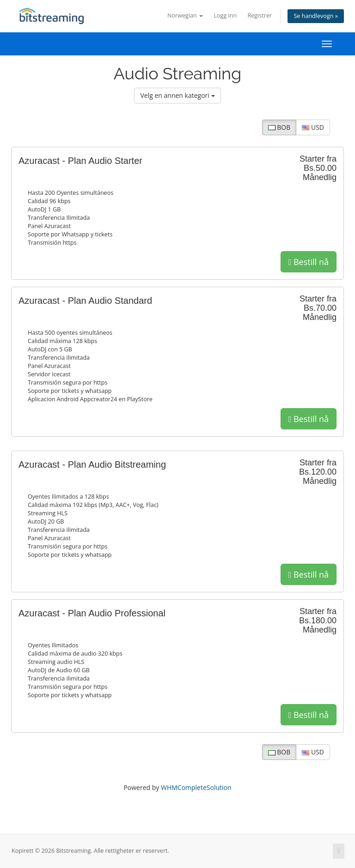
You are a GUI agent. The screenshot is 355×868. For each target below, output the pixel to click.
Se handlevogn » (316, 16)
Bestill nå (309, 262)
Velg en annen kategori (177, 95)
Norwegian (185, 15)
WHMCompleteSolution (196, 787)
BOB (279, 127)
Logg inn (225, 15)
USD (313, 127)
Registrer (260, 15)
